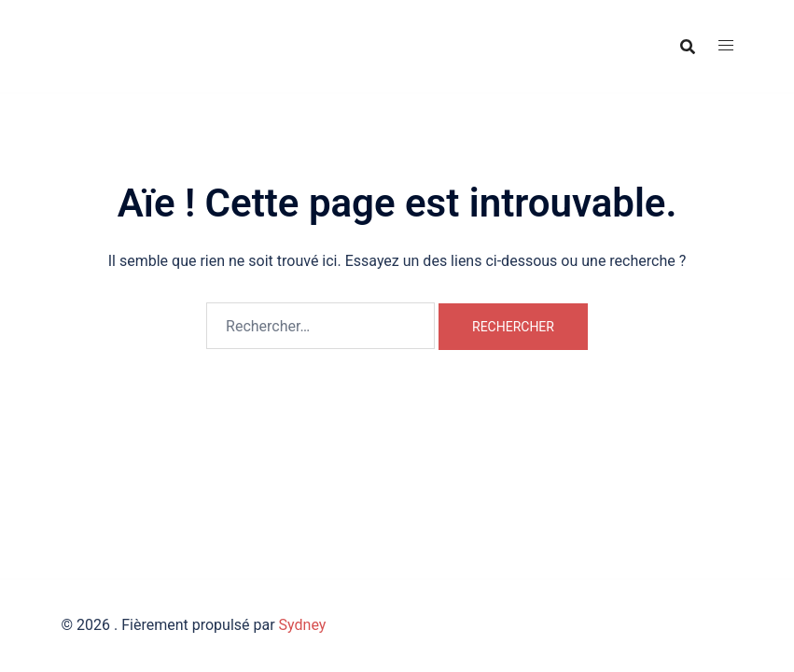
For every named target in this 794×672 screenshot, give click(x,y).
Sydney (303, 625)
